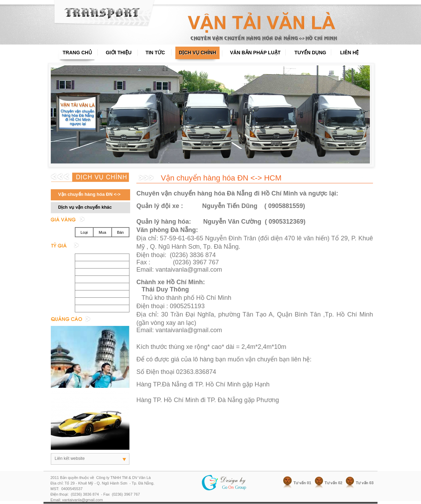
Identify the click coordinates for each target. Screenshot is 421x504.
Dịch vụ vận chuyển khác (85, 207)
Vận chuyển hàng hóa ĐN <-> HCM (86, 196)
